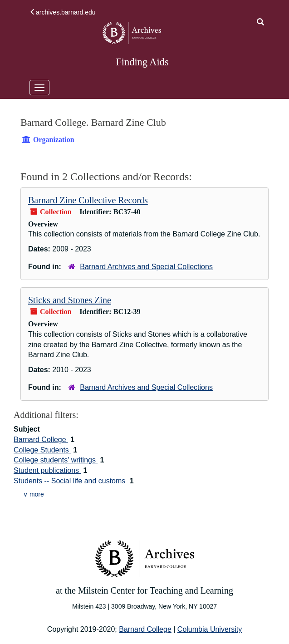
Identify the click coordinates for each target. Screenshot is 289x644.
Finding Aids (142, 62)
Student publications (47, 470)
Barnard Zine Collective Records (88, 200)
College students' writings (56, 460)
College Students (42, 450)
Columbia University (210, 629)
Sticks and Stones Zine (70, 300)
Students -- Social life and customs (71, 481)
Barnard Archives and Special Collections (146, 267)
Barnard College (41, 440)
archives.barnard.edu (63, 12)
